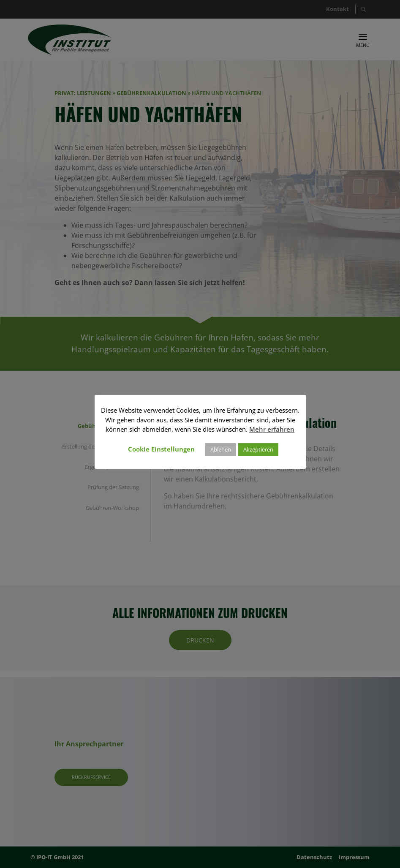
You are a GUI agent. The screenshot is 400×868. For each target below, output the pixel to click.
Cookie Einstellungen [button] (161, 449)
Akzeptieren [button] (258, 449)
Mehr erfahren (272, 429)
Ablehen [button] (221, 449)
